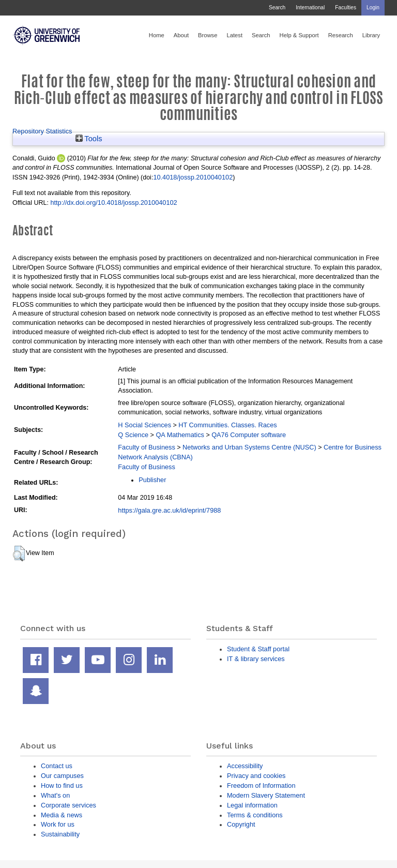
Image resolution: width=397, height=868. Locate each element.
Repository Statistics (42, 131)
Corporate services (68, 805)
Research (341, 35)
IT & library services (256, 659)
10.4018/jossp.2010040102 (193, 177)
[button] (19, 553)
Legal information (252, 805)
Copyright (241, 824)
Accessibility (245, 766)
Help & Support (299, 35)
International (310, 8)
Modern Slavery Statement (266, 795)
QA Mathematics (180, 435)
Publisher (152, 480)
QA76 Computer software (249, 435)
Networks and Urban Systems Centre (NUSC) (249, 447)
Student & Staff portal (258, 649)
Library (371, 35)
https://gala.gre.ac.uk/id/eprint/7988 (169, 510)
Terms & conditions (255, 815)
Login (373, 8)
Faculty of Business (147, 447)
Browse (208, 35)
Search (277, 8)
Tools (89, 139)
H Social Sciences (144, 425)
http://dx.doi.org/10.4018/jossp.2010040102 (113, 203)
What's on (55, 795)
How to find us (62, 785)
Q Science (133, 435)
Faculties (346, 8)
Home (157, 35)
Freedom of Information (261, 785)
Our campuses (62, 776)
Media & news (62, 815)
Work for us (58, 824)
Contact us (57, 766)
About (181, 35)
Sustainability (60, 834)
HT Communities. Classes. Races (227, 425)
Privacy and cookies (256, 776)
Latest (234, 35)
